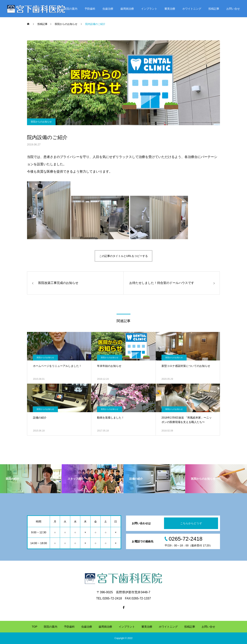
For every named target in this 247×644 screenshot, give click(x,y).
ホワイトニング (192, 9)
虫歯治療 (108, 9)
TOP (54, 9)
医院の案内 (71, 9)
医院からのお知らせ (41, 122)
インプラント (149, 9)
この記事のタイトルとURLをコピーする (123, 256)
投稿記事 (214, 9)
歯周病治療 (127, 9)
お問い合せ (233, 9)
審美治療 (170, 9)
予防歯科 (90, 9)
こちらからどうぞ (191, 523)
